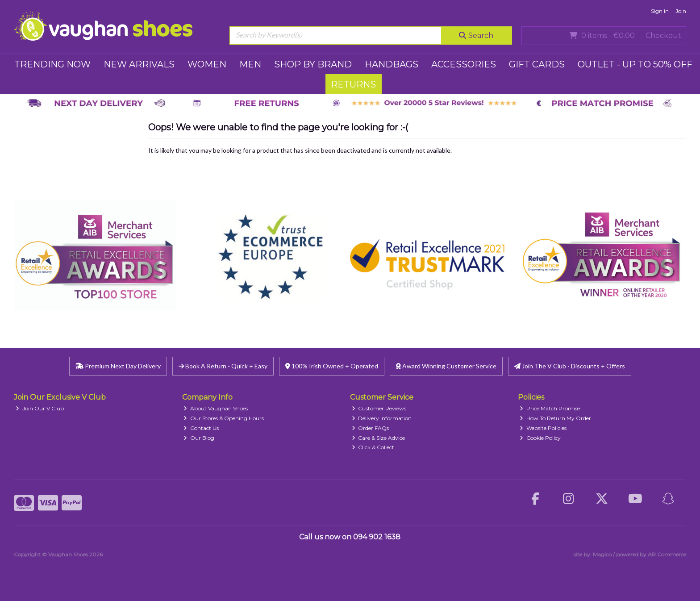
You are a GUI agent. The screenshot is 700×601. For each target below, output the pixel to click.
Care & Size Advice (379, 438)
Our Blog (199, 438)
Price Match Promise (550, 408)
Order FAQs (371, 428)
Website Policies (543, 428)
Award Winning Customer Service (446, 366)
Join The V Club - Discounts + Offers (570, 366)
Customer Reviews (379, 408)
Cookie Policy (540, 438)
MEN (250, 64)
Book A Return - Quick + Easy (223, 366)
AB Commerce (667, 554)
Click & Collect (373, 447)
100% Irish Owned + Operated (332, 366)
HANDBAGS (392, 64)
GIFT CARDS (537, 64)
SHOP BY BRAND (313, 64)
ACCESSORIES (464, 64)
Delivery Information (382, 418)
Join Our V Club (40, 408)
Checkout (663, 35)
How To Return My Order (555, 418)
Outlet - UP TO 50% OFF (635, 64)
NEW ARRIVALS (139, 64)
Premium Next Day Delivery (118, 366)
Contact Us (201, 428)
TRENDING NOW (52, 64)
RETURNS (353, 84)
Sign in (660, 11)
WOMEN (207, 64)
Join (681, 11)
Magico (602, 554)
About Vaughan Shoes (216, 408)
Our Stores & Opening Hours (224, 418)
